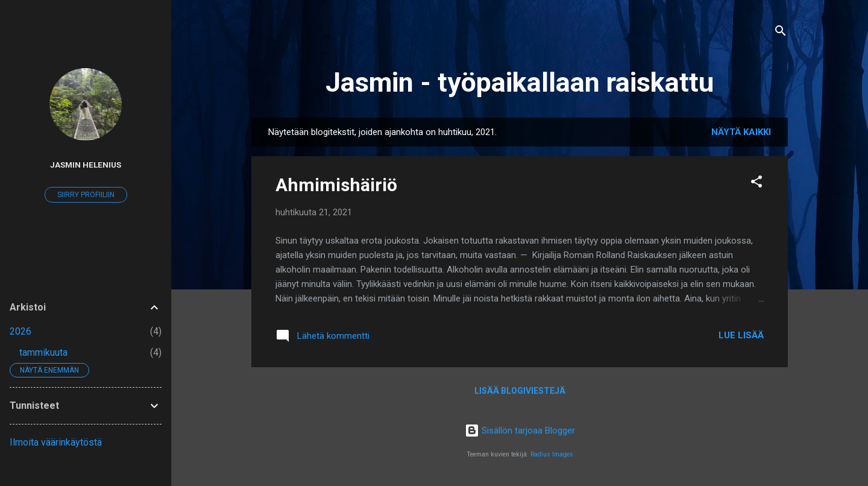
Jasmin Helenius (86, 165)
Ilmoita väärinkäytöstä (56, 442)
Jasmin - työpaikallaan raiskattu (520, 82)
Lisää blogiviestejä (520, 391)
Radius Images (552, 454)
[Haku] (781, 33)
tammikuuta (43, 352)
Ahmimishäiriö (336, 185)
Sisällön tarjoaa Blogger (520, 431)
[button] (756, 184)
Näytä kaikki (741, 132)
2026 (20, 331)
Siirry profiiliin (86, 195)
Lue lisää (741, 335)
